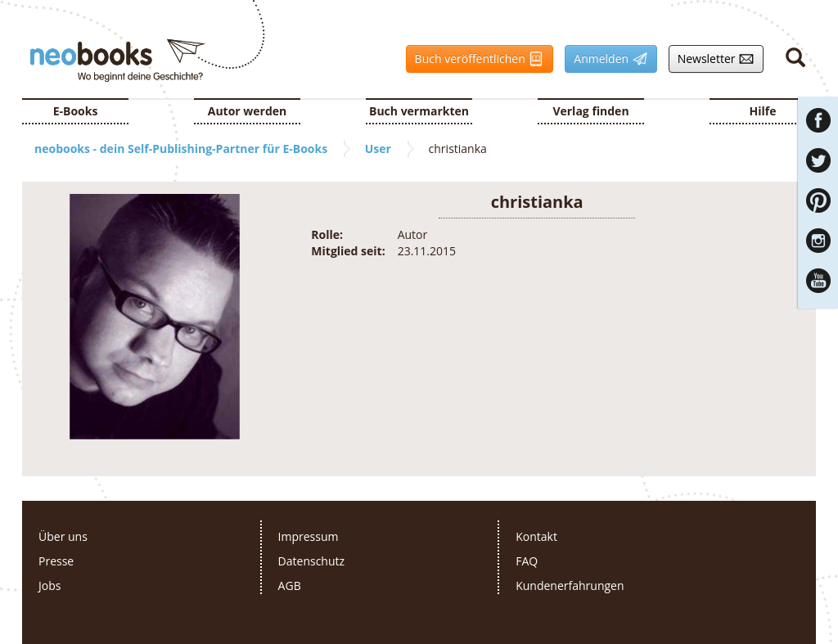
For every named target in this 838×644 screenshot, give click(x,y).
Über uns (63, 536)
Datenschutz (311, 561)
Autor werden (248, 111)
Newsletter (712, 59)
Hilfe (763, 111)
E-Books (76, 111)
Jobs (50, 585)
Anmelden (606, 59)
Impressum (309, 536)
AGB (290, 585)
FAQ (527, 561)
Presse (56, 561)
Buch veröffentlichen (475, 59)
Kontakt (536, 536)
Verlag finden (590, 111)
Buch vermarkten (419, 111)
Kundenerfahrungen (570, 585)
